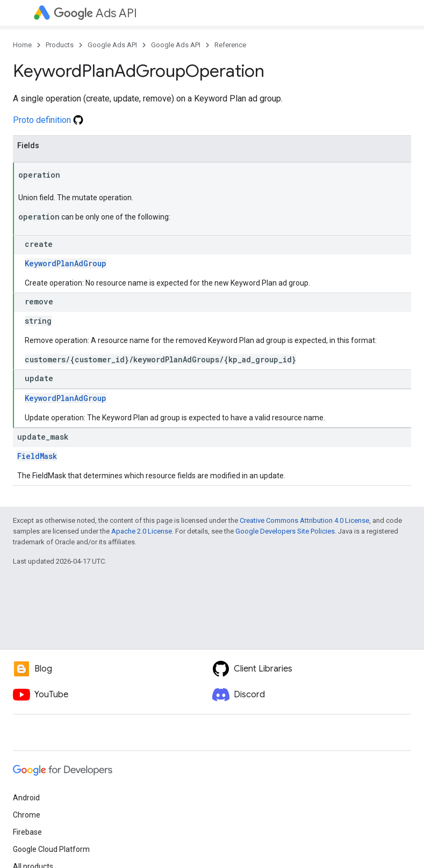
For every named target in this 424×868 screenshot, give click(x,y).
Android (26, 798)
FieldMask (37, 456)
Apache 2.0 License (142, 531)
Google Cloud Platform (51, 849)
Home (22, 45)
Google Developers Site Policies (285, 531)
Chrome (27, 815)
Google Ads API (112, 45)
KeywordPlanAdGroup (66, 263)
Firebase (27, 832)
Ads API (95, 13)
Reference (230, 45)
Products (60, 45)
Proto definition (48, 120)
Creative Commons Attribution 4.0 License (304, 520)
